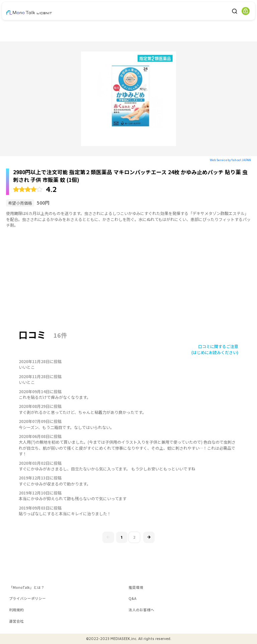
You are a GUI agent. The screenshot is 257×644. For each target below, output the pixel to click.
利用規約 (16, 610)
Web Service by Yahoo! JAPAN (230, 160)
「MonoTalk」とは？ (27, 587)
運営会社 (16, 621)
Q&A (133, 598)
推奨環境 (136, 587)
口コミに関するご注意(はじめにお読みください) (215, 349)
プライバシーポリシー (27, 598)
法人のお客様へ (141, 610)
